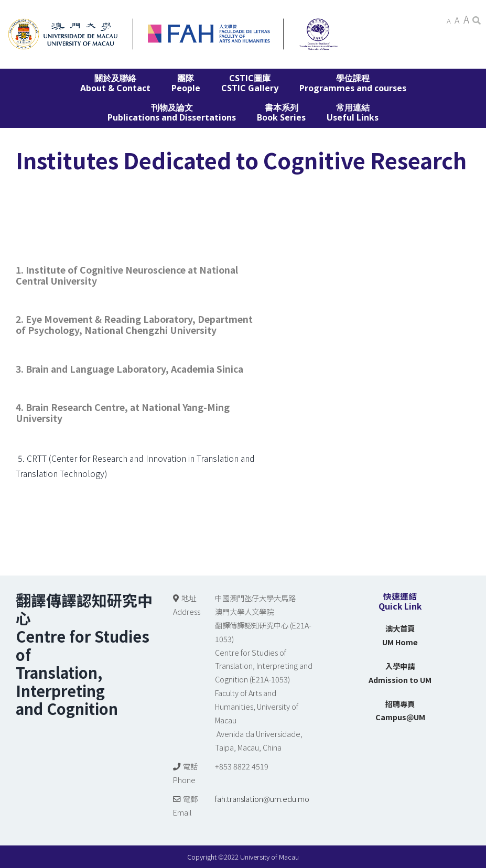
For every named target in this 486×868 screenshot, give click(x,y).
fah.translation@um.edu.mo (262, 799)
